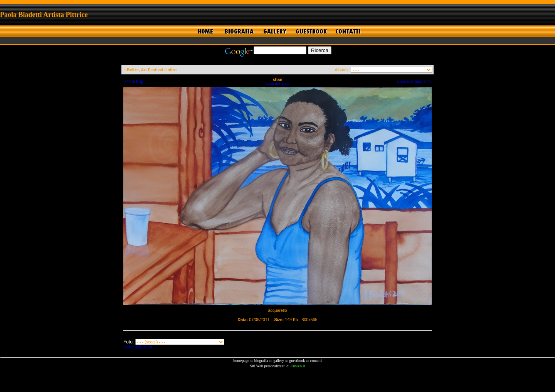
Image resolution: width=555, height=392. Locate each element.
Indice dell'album (277, 84)
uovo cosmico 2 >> (415, 81)
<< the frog (133, 81)
